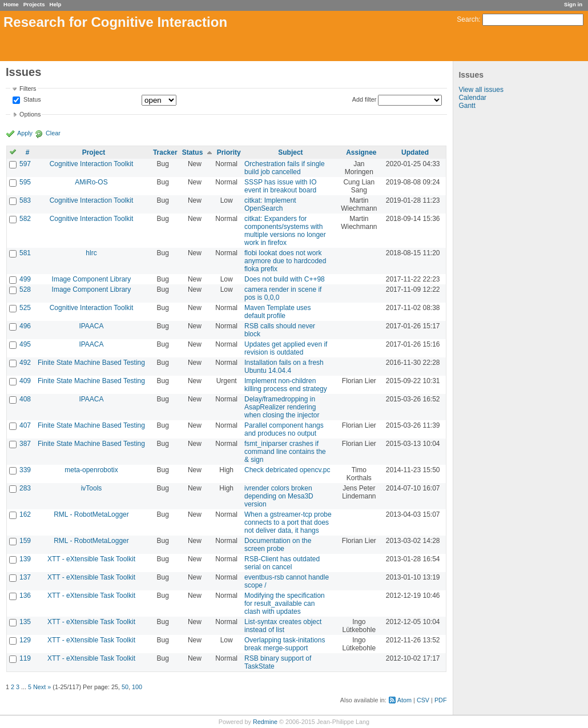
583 (25, 200)
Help (56, 4)
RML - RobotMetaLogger (91, 514)
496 (25, 326)
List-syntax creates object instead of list (283, 626)
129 (25, 640)
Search (468, 19)
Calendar (472, 98)
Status (31, 100)
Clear (53, 133)
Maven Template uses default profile (278, 312)
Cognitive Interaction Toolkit (92, 164)
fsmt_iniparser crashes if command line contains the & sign (285, 452)
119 (25, 658)
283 (25, 488)
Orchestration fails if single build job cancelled (285, 168)
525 (25, 308)
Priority (229, 152)
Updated (415, 152)
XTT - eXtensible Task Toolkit (91, 559)
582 (25, 219)
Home (11, 4)
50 (125, 687)
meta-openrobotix (91, 470)
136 (25, 596)
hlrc (91, 253)
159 (25, 541)
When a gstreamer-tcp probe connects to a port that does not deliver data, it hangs (288, 522)
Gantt (467, 106)
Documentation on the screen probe (278, 545)
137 (25, 577)
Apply (25, 133)
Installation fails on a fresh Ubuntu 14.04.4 (284, 367)
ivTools (92, 488)
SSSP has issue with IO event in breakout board (281, 186)
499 (25, 279)
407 (25, 425)
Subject (290, 152)
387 (25, 444)
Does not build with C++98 (285, 279)
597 (25, 164)
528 (25, 289)
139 (25, 559)
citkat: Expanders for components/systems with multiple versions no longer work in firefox (285, 231)
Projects (34, 4)
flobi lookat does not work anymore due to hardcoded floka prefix (285, 261)
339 (25, 470)
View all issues (481, 90)
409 (25, 381)
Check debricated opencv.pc (287, 470)
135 (25, 622)
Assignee (361, 152)
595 (25, 182)
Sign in (573, 4)
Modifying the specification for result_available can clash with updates (285, 604)
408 (25, 399)
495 (25, 344)
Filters (28, 89)
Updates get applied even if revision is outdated (286, 348)
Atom (404, 700)
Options (30, 114)
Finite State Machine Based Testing (91, 363)
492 (25, 363)
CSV (423, 700)
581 (25, 253)
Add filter (365, 99)
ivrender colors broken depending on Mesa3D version (279, 496)
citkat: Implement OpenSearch (270, 204)
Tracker (165, 152)
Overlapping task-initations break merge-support (285, 644)
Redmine (265, 722)
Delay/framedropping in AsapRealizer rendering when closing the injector (282, 407)
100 (137, 687)
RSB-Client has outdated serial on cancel (282, 563)
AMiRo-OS (91, 182)
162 (25, 514)
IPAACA (91, 326)
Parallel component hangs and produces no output (284, 429)
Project (94, 152)
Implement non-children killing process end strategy (286, 385)
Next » (42, 687)
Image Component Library (92, 279)
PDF (441, 700)
